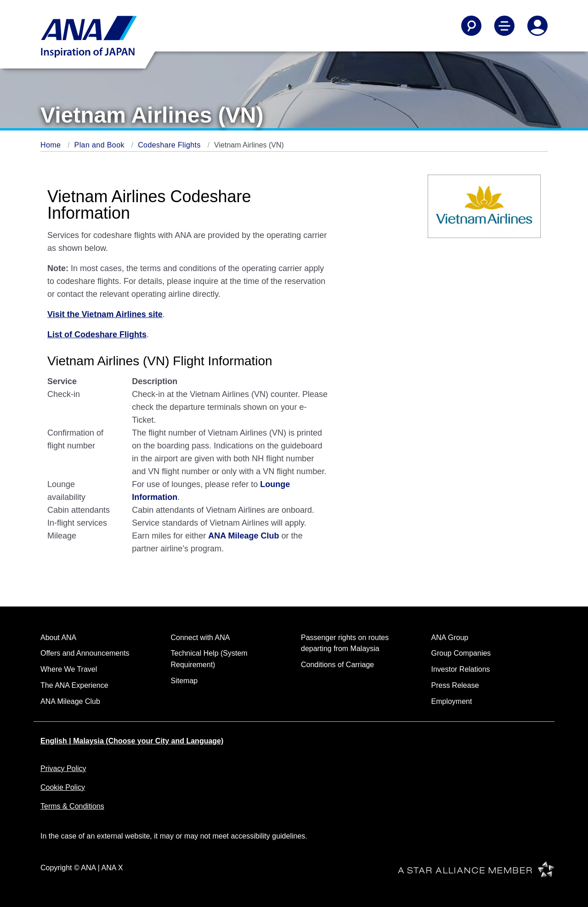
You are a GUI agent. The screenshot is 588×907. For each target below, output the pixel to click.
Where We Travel (69, 669)
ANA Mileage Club (243, 536)
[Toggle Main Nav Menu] (504, 26)
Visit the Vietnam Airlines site (105, 314)
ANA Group (450, 638)
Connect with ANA (201, 638)
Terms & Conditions (72, 806)
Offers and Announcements (85, 653)
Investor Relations (461, 669)
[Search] (471, 26)
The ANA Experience (74, 685)
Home (52, 145)
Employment (452, 701)
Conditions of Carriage (337, 665)
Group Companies (461, 653)
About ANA (58, 638)
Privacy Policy (63, 768)
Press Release (455, 685)
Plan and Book (101, 145)
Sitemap (184, 681)
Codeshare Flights (170, 145)
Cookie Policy (63, 787)
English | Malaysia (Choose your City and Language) (132, 741)
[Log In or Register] (537, 26)
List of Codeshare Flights (97, 334)
